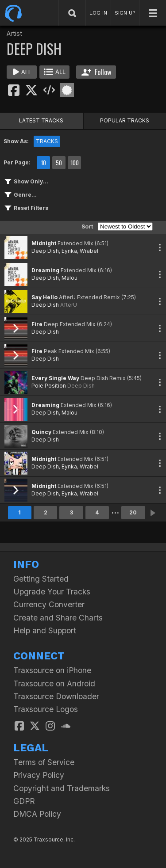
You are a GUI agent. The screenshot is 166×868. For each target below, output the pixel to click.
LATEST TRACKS (41, 120)
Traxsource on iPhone (52, 670)
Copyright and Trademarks (62, 788)
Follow (96, 72)
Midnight (44, 243)
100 (75, 163)
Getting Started (41, 579)
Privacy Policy (39, 775)
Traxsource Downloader (56, 696)
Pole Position (49, 386)
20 (133, 512)
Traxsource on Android (54, 683)
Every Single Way (55, 378)
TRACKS (47, 141)
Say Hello (44, 297)
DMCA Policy (37, 814)
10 (43, 163)
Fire (37, 324)
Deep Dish (45, 251)
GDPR (24, 801)
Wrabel (89, 251)
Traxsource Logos (46, 709)
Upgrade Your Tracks (52, 592)
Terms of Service (44, 762)
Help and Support (45, 630)
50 (59, 163)
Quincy (41, 432)
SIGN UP (125, 13)
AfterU (69, 305)
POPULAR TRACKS (125, 120)
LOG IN (98, 13)
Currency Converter (49, 604)
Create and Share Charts (58, 618)
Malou (69, 278)
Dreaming (45, 270)
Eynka (69, 251)
